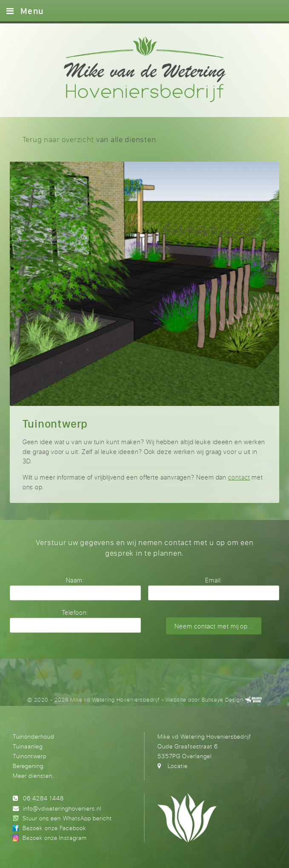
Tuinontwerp (30, 756)
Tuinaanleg (28, 746)
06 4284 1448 (43, 798)
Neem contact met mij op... (214, 626)
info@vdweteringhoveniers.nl (62, 808)
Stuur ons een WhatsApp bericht (67, 818)
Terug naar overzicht (59, 139)
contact (239, 477)
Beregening (28, 766)
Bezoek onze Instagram (54, 838)
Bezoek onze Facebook (54, 828)
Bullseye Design (223, 700)
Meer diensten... (35, 775)
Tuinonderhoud (34, 736)
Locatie (178, 766)
